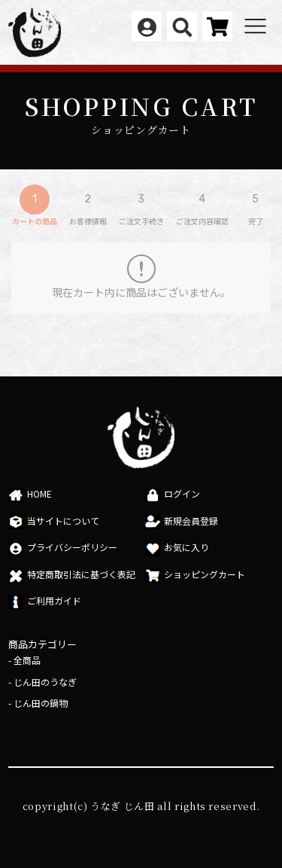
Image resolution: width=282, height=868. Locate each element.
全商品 (27, 660)
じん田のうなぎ (45, 682)
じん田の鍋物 (41, 703)
